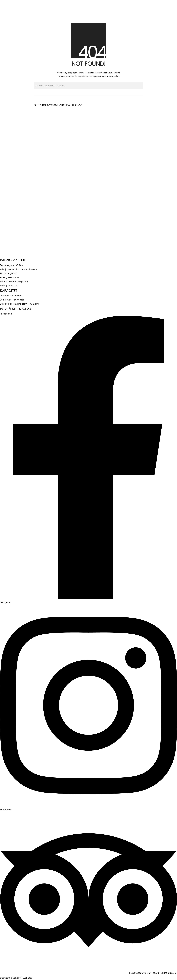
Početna (133, 973)
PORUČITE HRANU (160, 973)
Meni (149, 973)
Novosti (173, 973)
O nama (142, 973)
